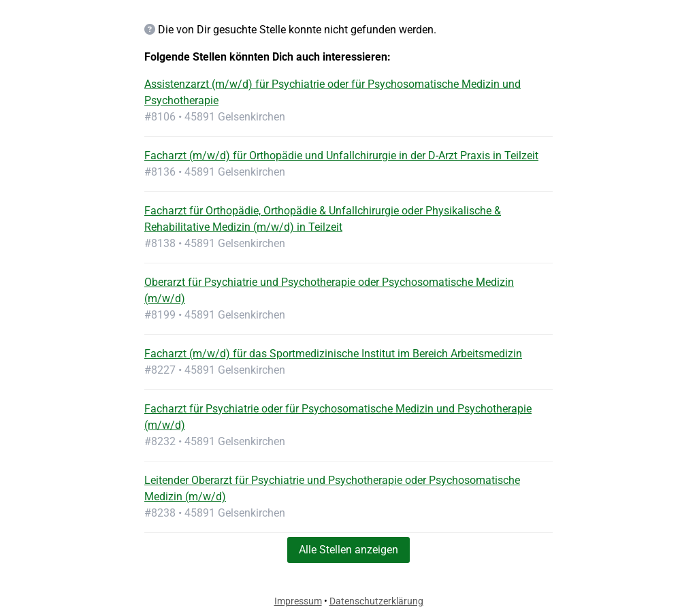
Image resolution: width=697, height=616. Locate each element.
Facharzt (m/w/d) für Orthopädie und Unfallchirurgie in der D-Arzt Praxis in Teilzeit (341, 156)
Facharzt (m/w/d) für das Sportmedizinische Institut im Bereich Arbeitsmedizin (333, 354)
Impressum (298, 601)
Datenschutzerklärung (376, 601)
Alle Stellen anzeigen (348, 550)
